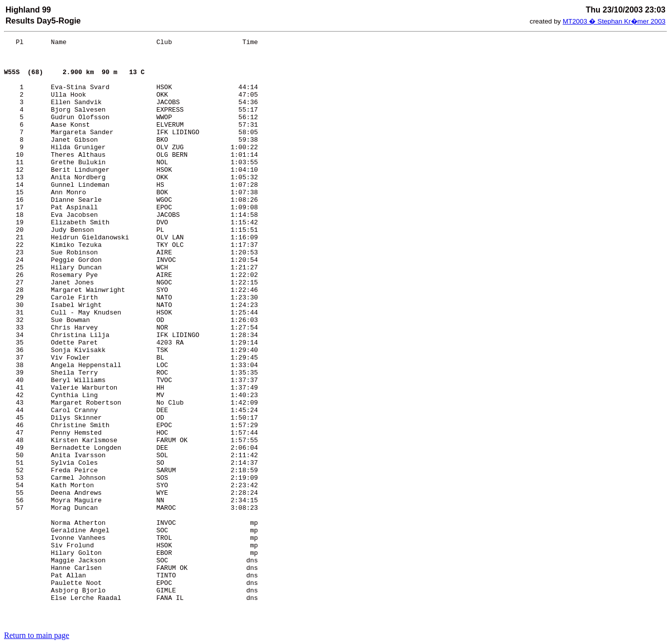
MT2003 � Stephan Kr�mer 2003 (614, 21)
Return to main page (37, 635)
